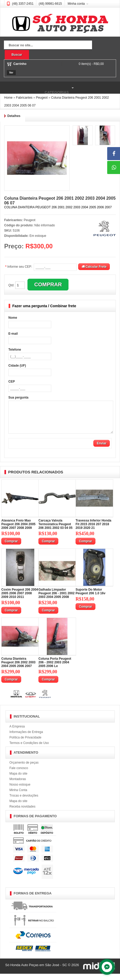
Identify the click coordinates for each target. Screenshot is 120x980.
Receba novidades (22, 813)
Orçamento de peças (24, 769)
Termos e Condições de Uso (29, 749)
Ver (11, 73)
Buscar (17, 55)
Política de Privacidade (25, 744)
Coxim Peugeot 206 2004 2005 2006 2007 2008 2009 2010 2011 (20, 600)
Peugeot (30, 220)
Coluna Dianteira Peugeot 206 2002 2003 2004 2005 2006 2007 (18, 669)
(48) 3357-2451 (23, 4)
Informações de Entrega (26, 738)
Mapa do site (18, 780)
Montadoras (18, 785)
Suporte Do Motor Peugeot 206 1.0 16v (90, 598)
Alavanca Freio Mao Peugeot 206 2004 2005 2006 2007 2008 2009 (18, 530)
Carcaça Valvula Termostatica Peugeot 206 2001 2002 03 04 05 (55, 530)
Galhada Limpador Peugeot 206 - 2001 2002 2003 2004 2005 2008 (56, 600)
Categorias (38, 88)
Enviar (102, 450)
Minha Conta (18, 796)
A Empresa (17, 733)
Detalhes (14, 116)
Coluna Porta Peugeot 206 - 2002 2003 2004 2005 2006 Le (55, 669)
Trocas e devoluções (24, 802)
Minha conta (76, 4)
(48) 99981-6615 (50, 4)
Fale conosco (19, 774)
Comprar (11, 547)
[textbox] (48, 46)
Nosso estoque (20, 791)
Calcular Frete (94, 267)
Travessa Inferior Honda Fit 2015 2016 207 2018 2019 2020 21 (93, 530)
